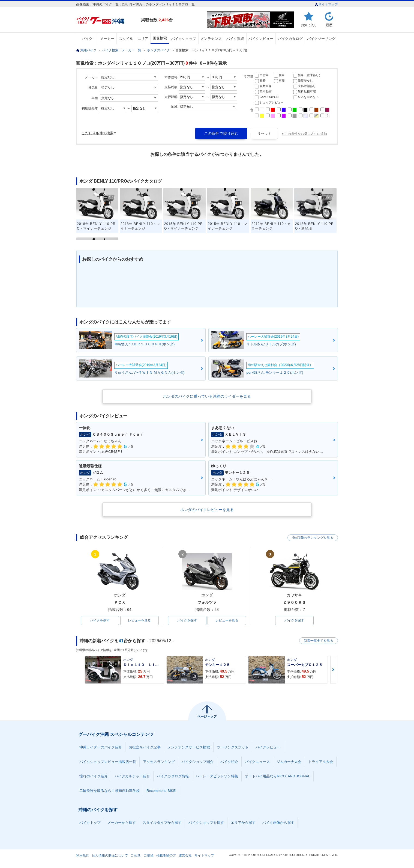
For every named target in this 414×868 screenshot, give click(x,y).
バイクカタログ (290, 39)
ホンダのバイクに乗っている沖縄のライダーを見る (207, 396)
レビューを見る (139, 620)
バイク (87, 39)
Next (333, 670)
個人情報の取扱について (110, 855)
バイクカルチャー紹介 (132, 776)
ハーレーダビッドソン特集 (217, 776)
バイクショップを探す (206, 823)
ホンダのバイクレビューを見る (207, 510)
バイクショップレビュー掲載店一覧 (108, 762)
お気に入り (309, 25)
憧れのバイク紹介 (94, 776)
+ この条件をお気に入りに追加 (304, 134)
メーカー (107, 39)
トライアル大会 (321, 762)
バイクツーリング (321, 39)
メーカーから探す (122, 823)
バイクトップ (90, 823)
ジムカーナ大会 (289, 762)
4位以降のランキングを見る (313, 538)
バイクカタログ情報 (173, 776)
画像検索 (160, 38)
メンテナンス (211, 39)
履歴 (329, 25)
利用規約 (83, 855)
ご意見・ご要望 (142, 855)
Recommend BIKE (161, 791)
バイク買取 (235, 39)
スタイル (126, 39)
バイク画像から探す (278, 823)
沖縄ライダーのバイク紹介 (101, 747)
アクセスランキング (159, 762)
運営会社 (185, 855)
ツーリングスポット (233, 747)
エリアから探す (243, 823)
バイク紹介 (229, 762)
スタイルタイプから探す (162, 823)
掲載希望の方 (166, 855)
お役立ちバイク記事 (145, 747)
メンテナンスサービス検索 (189, 747)
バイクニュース (257, 762)
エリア (143, 39)
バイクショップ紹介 (198, 762)
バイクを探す (100, 620)
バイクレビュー (261, 39)
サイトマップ (326, 4)
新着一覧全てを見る (319, 641)
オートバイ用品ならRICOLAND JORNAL (277, 776)
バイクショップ (184, 39)
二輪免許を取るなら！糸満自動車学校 (109, 791)
